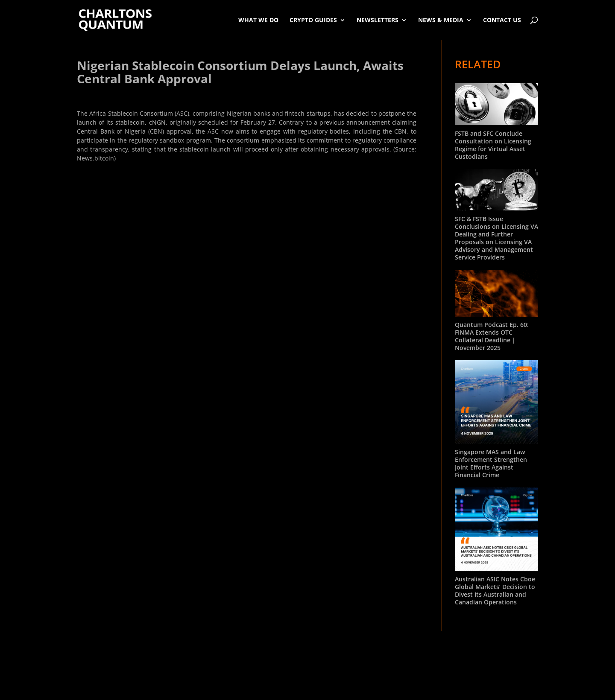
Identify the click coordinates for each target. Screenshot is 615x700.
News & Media (441, 20)
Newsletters (378, 20)
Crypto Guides (313, 20)
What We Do (258, 20)
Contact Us (502, 20)
